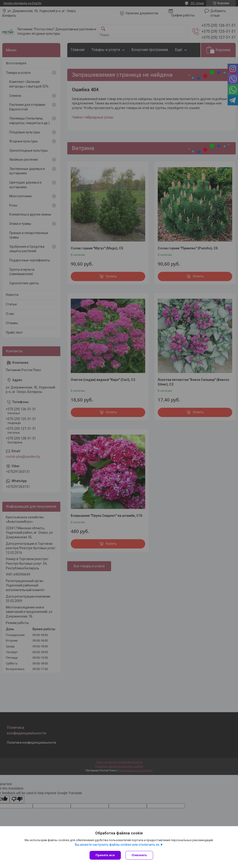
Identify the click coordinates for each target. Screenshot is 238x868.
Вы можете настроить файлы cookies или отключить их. (117, 845)
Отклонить (139, 855)
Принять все (105, 855)
